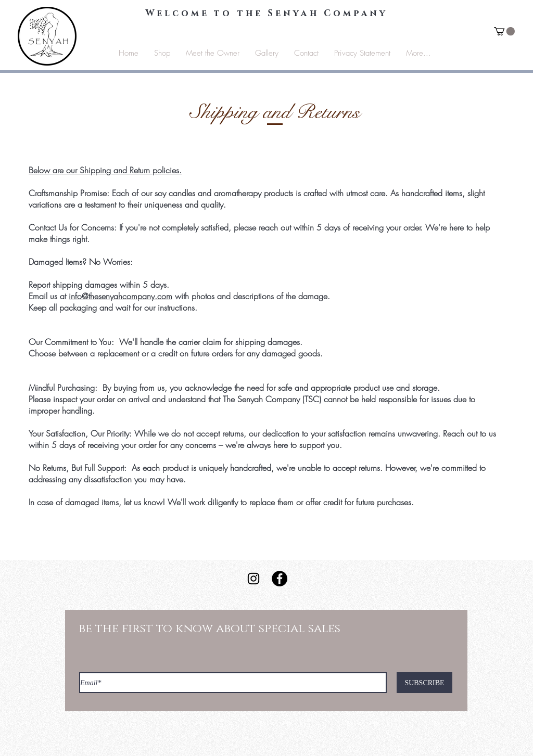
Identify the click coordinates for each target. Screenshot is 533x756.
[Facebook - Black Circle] (280, 579)
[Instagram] (253, 579)
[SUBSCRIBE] (424, 683)
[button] (504, 31)
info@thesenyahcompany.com (120, 296)
